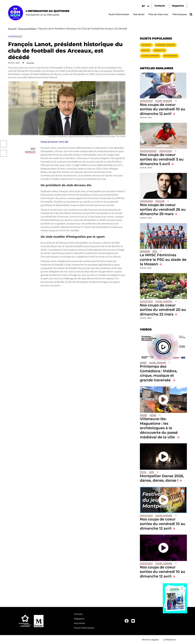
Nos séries (139, 14)
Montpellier (30, 152)
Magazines (178, 6)
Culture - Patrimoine (150, 56)
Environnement (170, 56)
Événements (145, 251)
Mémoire (143, 415)
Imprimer (30, 63)
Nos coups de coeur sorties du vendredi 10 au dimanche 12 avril (163, 109)
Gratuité (145, 50)
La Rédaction (169, 640)
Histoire (153, 415)
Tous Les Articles (27, 29)
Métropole (146, 45)
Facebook (3, 144)
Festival (143, 472)
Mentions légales (150, 640)
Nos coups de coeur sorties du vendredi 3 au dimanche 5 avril (162, 159)
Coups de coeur (146, 101)
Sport (33, 148)
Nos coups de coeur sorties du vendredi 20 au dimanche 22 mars (163, 310)
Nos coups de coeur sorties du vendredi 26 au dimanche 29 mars (163, 209)
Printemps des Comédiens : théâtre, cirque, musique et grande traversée (159, 373)
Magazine (79, 619)
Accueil (12, 29)
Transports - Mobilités (165, 45)
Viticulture (160, 201)
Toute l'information (119, 14)
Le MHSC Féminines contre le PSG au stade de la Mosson (163, 259)
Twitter (3, 153)
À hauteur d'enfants (148, 151)
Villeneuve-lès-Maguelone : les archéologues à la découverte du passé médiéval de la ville (159, 428)
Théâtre (143, 363)
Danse (152, 472)
